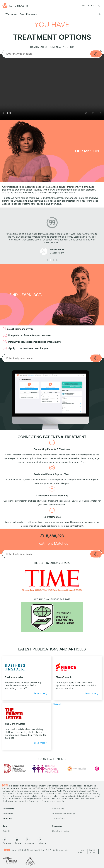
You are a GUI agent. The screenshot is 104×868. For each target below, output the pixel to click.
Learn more (41, 694)
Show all (57, 704)
